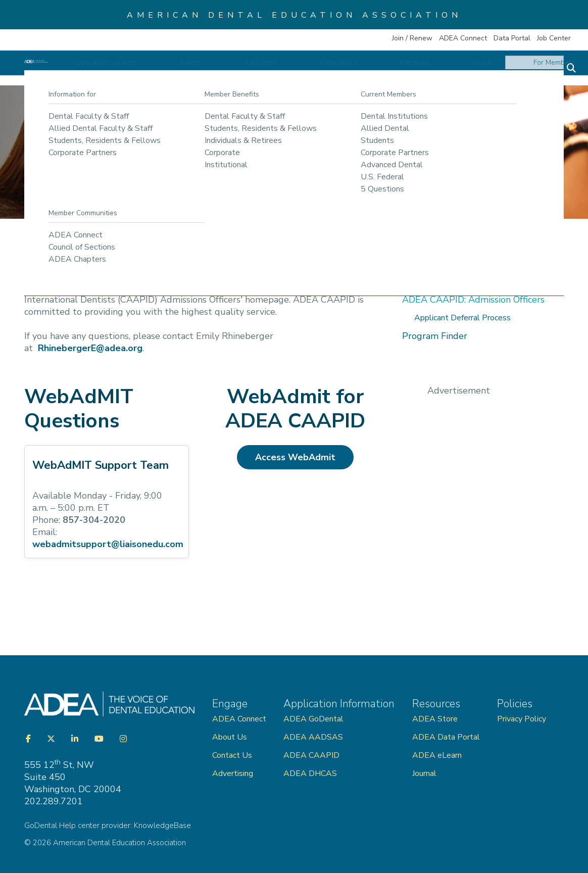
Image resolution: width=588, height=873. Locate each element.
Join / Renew (412, 38)
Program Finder (435, 336)
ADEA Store (435, 719)
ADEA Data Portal (446, 737)
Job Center (554, 38)
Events (279, 69)
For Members (533, 69)
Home (42, 252)
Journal (424, 773)
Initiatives (437, 69)
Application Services (214, 69)
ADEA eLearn (437, 755)
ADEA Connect (463, 38)
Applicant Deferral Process (462, 318)
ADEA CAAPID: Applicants (457, 281)
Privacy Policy (522, 719)
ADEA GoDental (313, 719)
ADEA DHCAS (310, 773)
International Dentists (187, 252)
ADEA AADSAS (313, 737)
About (482, 69)
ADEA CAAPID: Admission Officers (473, 300)
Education (327, 69)
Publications (382, 69)
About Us (230, 737)
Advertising (234, 773)
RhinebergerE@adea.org (90, 348)
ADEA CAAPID (311, 755)
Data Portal (512, 38)
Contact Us (232, 755)
